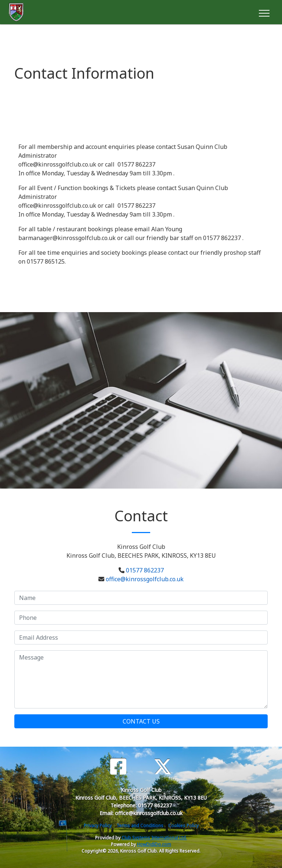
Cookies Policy (183, 826)
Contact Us (141, 721)
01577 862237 (145, 570)
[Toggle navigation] (264, 12)
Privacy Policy (98, 826)
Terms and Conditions (140, 826)
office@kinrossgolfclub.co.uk (145, 579)
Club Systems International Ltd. (154, 838)
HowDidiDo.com (154, 844)
